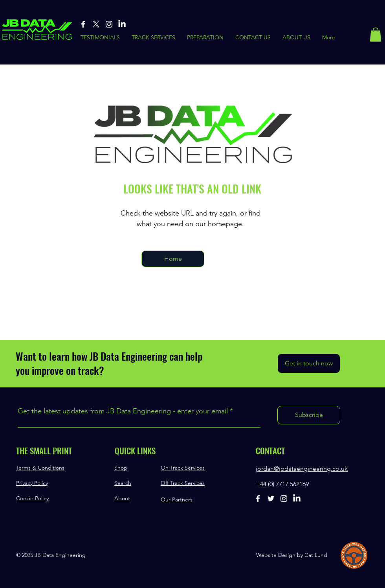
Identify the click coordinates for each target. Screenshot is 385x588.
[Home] (173, 259)
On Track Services (183, 468)
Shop (121, 468)
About (122, 498)
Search (123, 483)
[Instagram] (109, 24)
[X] (96, 24)
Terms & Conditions (40, 468)
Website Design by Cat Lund (292, 555)
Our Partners (177, 500)
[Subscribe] (309, 415)
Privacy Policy (32, 483)
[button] (376, 35)
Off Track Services (183, 483)
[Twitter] (271, 499)
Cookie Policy (32, 498)
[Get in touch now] (309, 363)
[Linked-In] (122, 24)
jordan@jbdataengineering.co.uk (302, 469)
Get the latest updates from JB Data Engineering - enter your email (123, 411)
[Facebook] (83, 24)
